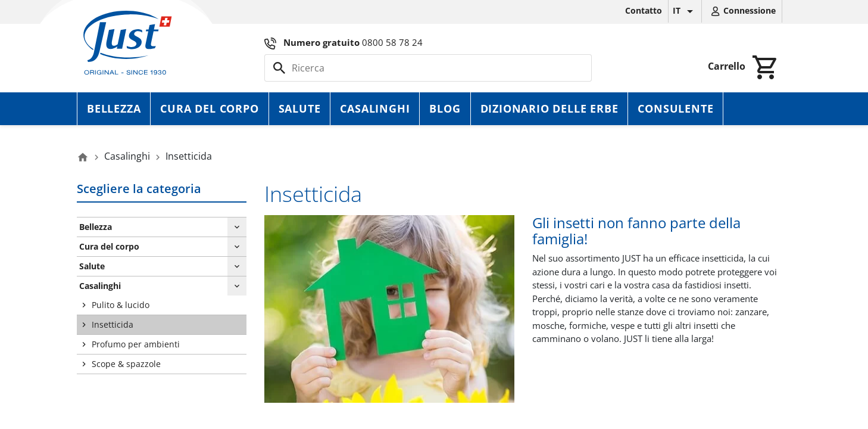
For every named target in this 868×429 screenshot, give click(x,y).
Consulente (675, 108)
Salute (300, 108)
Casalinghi (375, 108)
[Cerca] (428, 68)
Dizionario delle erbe (549, 108)
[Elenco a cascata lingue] (685, 11)
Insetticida (113, 324)
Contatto (644, 10)
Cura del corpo (209, 108)
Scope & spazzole (126, 364)
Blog (445, 108)
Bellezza (114, 108)
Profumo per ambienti (136, 344)
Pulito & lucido (121, 305)
